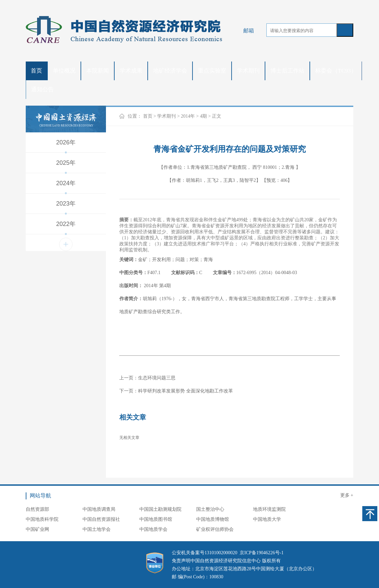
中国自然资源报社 (101, 519)
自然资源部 (37, 509)
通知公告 (42, 89)
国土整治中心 (210, 509)
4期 (203, 116)
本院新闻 (98, 71)
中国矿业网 (37, 529)
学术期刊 (248, 71)
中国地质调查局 (99, 509)
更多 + (347, 495)
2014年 (188, 116)
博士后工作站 (287, 71)
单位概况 (64, 71)
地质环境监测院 (269, 509)
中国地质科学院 (42, 519)
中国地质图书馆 (156, 519)
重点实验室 (212, 71)
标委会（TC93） (336, 71)
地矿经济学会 (170, 71)
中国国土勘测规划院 (160, 509)
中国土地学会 (97, 529)
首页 (36, 71)
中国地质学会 (153, 529)
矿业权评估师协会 (215, 529)
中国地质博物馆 (213, 519)
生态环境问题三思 (157, 378)
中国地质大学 (267, 519)
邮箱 (249, 31)
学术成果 (131, 71)
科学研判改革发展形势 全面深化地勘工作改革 (185, 391)
